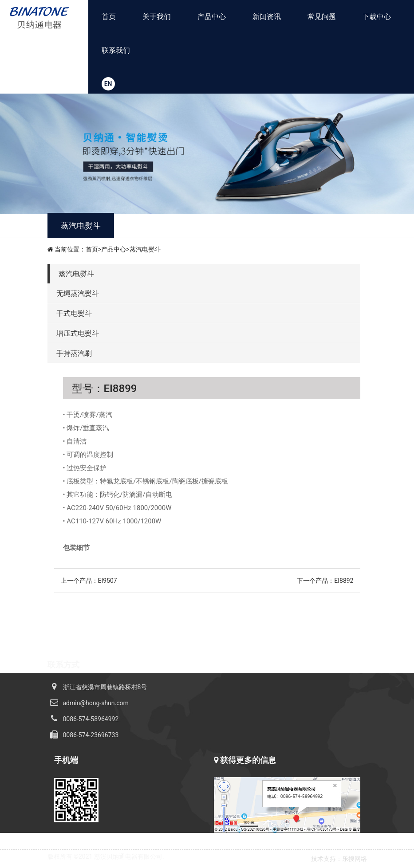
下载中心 (377, 17)
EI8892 (344, 581)
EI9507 (108, 581)
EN (108, 84)
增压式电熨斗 (78, 333)
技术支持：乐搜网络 (339, 859)
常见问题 (322, 17)
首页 (109, 17)
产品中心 (212, 17)
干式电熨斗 (74, 313)
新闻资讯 (267, 17)
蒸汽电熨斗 (145, 249)
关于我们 (157, 17)
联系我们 (116, 50)
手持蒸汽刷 (74, 353)
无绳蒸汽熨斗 (78, 293)
